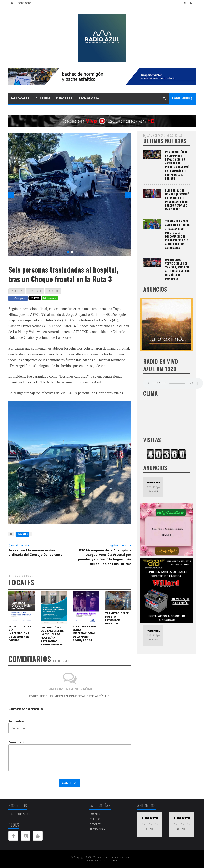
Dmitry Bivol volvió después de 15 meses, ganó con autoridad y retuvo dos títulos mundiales (177, 269)
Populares (182, 98)
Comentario (17, 742)
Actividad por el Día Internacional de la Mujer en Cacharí (21, 633)
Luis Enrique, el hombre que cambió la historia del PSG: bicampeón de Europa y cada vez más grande (177, 200)
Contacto (24, 3)
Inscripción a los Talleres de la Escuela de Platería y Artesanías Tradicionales (52, 636)
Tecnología (89, 98)
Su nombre (16, 721)
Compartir (18, 298)
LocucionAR (110, 860)
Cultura (43, 98)
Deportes (64, 98)
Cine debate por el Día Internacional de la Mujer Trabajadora (84, 633)
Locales (20, 98)
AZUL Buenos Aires (166, 417)
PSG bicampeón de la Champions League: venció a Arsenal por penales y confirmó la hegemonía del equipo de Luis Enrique (177, 165)
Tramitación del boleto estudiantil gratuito (118, 618)
